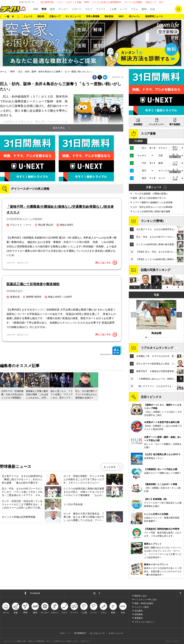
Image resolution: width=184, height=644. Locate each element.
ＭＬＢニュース (73, 16)
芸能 (36, 9)
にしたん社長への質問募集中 (107, 2)
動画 (144, 9)
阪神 (52, 9)
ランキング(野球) (152, 221)
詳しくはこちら (106, 263)
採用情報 (139, 614)
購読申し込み (141, 596)
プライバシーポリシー (145, 622)
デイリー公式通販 (133, 2)
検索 (178, 9)
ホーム (3, 72)
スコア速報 (148, 134)
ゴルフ (89, 9)
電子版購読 (175, 124)
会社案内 (139, 611)
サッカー (63, 9)
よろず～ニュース (116, 633)
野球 (44, 9)
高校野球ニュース (154, 16)
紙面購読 (138, 124)
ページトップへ (180, 593)
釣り (162, 2)
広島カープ (151, 2)
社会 (153, 9)
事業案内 (139, 618)
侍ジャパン (135, 16)
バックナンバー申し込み (146, 599)
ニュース (28, 16)
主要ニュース (154, 187)
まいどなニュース (97, 633)
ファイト (101, 9)
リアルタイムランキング (157, 348)
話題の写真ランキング (156, 270)
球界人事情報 (93, 16)
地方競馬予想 (47, 2)
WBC (87, 2)
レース (124, 9)
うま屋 (113, 9)
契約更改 (109, 16)
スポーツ (77, 9)
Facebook (35, 593)
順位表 (41, 16)
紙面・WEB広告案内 (144, 603)
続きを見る (59, 128)
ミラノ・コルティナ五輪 (69, 2)
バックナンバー (156, 124)
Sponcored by (111, 351)
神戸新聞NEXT (80, 633)
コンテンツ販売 (142, 607)
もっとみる (110, 467)
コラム (134, 9)
